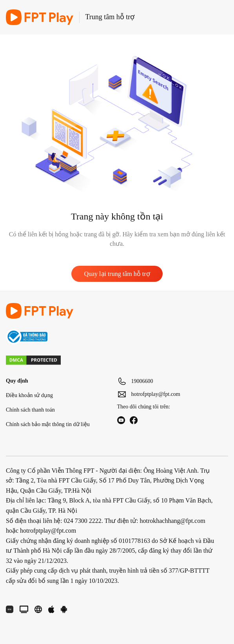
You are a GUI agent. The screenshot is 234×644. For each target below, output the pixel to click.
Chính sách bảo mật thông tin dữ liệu (48, 424)
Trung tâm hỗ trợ (110, 17)
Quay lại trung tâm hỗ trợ (117, 274)
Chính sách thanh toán (30, 410)
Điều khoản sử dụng (29, 395)
